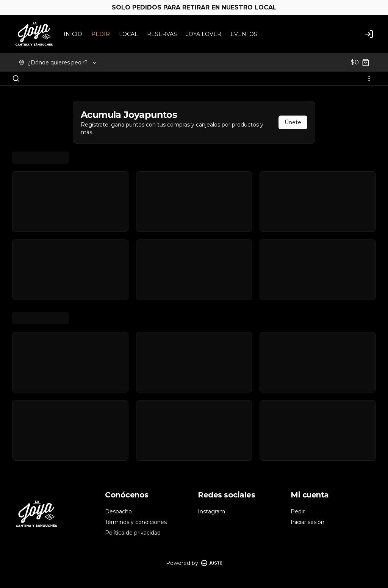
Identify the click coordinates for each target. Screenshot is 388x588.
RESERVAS (162, 34)
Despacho (118, 511)
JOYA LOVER (204, 34)
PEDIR (101, 34)
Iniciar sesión (307, 522)
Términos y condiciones (136, 522)
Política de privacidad (133, 533)
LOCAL (128, 34)
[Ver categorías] (369, 78)
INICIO (73, 34)
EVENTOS (244, 34)
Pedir (298, 511)
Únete (293, 122)
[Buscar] (16, 78)
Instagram (211, 511)
